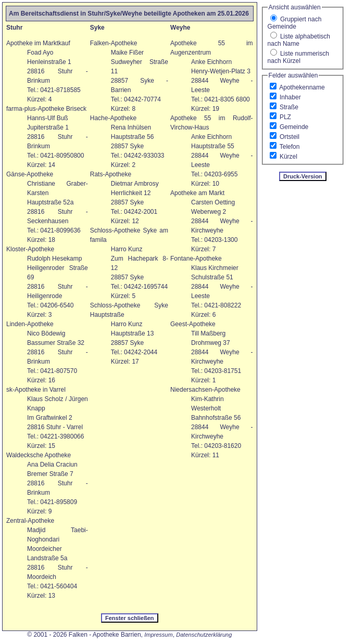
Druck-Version (303, 176)
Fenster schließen (130, 618)
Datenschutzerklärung (204, 635)
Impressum (158, 635)
